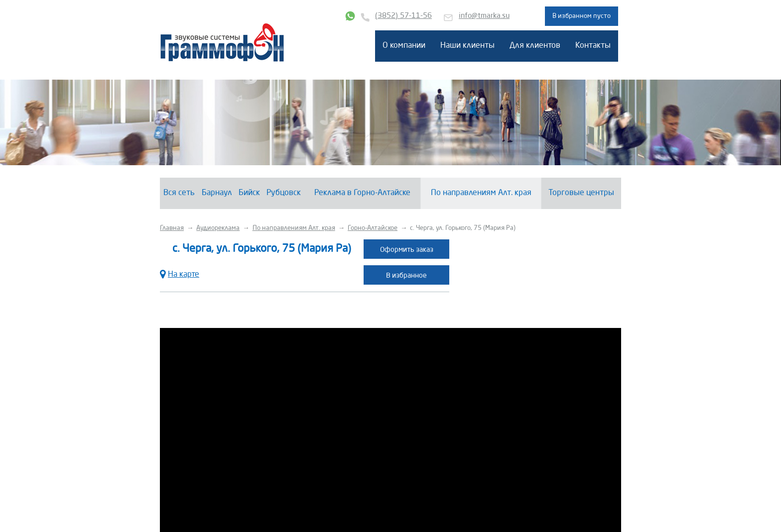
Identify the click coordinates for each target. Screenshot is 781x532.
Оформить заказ (407, 250)
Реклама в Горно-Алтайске (362, 193)
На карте (180, 273)
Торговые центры (581, 193)
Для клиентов (535, 46)
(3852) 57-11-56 (403, 16)
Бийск (249, 193)
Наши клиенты (467, 46)
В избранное (406, 276)
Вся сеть (179, 193)
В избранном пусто (582, 16)
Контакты (593, 46)
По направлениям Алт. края (481, 193)
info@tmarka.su (484, 16)
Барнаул (217, 193)
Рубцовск (284, 193)
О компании (404, 46)
